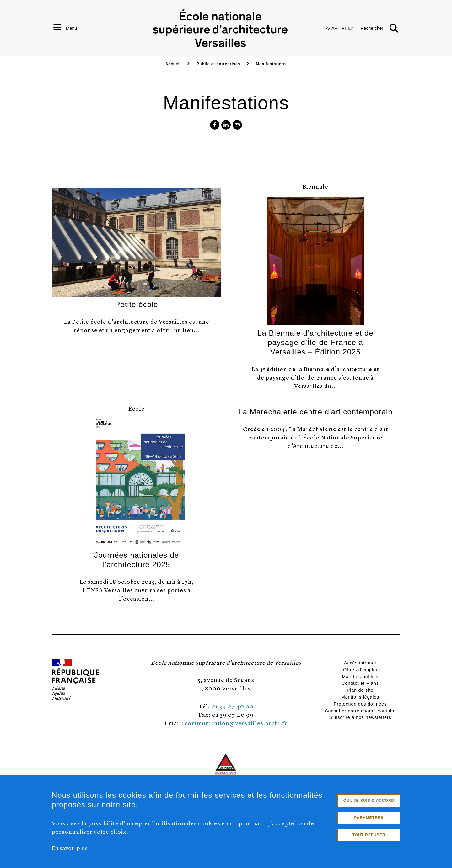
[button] (379, 28)
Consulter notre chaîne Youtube (360, 711)
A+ (334, 28)
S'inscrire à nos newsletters (360, 717)
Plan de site (360, 690)
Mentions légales (360, 697)
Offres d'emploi (360, 670)
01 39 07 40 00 (232, 706)
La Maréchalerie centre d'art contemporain (315, 412)
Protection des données (360, 704)
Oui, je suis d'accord (369, 804)
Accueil (173, 64)
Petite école (136, 304)
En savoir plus (70, 852)
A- (328, 28)
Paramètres (369, 822)
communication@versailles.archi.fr (236, 723)
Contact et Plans (360, 683)
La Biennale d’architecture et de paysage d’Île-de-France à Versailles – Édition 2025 (315, 342)
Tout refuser (369, 839)
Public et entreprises (218, 64)
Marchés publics (360, 677)
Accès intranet (360, 663)
